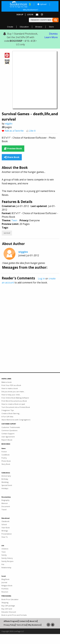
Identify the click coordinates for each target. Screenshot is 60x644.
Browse (39, 27)
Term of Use (21, 625)
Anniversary (6, 476)
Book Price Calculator (10, 599)
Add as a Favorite (14, 131)
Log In (30, 15)
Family (4, 555)
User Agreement (8, 437)
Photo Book (6, 461)
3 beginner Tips (8, 410)
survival (7, 233)
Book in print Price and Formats (14, 615)
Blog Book (5, 579)
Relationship (6, 567)
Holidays (5, 488)
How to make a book (10, 388)
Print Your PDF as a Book (11, 385)
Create (10, 27)
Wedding (5, 482)
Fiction (4, 452)
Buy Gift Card (7, 609)
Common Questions (9, 430)
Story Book (6, 464)
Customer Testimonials (11, 427)
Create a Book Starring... (11, 413)
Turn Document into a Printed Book (16, 407)
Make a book (7, 382)
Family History (7, 558)
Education (24, 27)
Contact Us (24, 621)
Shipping (5, 603)
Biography (5, 500)
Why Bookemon (34, 625)
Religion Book (7, 586)
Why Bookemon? (31, 10)
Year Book (6, 528)
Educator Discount (9, 612)
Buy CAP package (8, 606)
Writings (5, 531)
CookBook (5, 455)
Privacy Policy (9, 625)
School (4, 524)
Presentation (7, 534)
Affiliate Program (11, 621)
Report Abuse (7, 440)
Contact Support (8, 434)
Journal (4, 582)
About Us (33, 621)
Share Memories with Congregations (16, 420)
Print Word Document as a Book (14, 401)
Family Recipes (7, 561)
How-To (5, 537)
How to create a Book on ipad (13, 404)
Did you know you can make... (13, 392)
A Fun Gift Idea (7, 417)
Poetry (4, 458)
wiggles (9, 124)
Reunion (5, 592)
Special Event (7, 485)
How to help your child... (11, 395)
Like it (32, 131)
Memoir (5, 503)
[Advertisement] (28, 322)
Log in (41, 278)
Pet (3, 564)
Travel (4, 510)
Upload (42, 4)
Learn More (51, 37)
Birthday (5, 479)
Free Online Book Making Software (15, 398)
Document (6, 506)
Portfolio (5, 589)
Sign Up (20, 15)
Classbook (5, 521)
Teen (14, 220)
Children (5, 549)
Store (51, 27)
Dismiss (53, 34)
